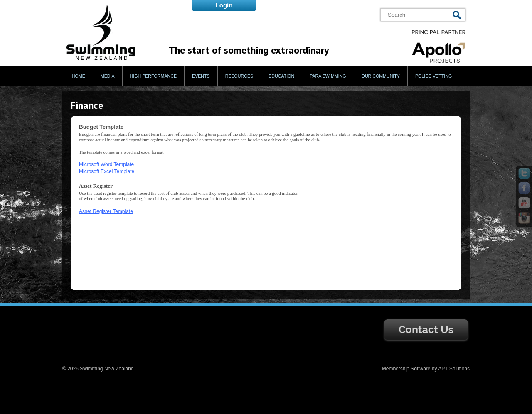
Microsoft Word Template (106, 164)
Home (79, 76)
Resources (239, 76)
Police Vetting (433, 76)
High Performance (154, 76)
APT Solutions (454, 369)
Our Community (381, 76)
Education (281, 76)
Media (108, 76)
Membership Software (406, 369)
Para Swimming (328, 76)
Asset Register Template (106, 211)
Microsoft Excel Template (107, 171)
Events (201, 76)
